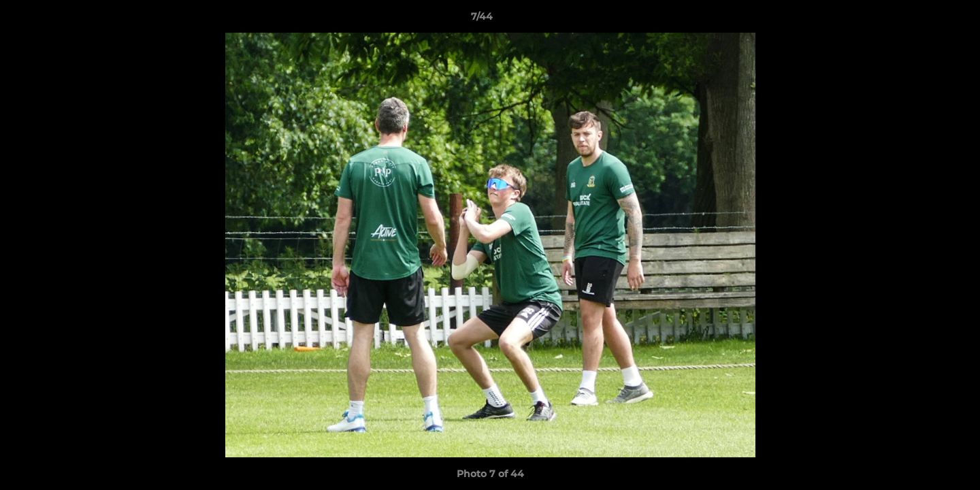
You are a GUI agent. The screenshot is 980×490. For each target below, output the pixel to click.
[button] (923, 20)
